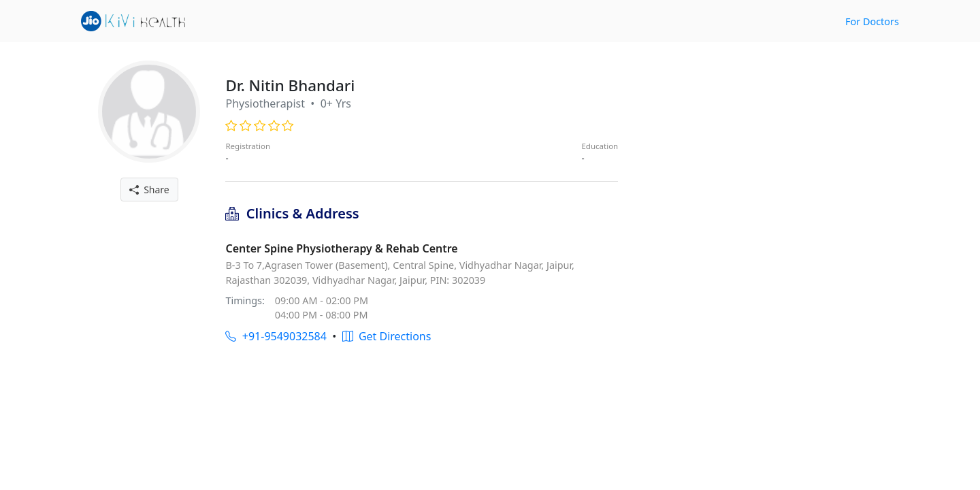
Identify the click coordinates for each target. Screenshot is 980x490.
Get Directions (387, 336)
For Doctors (872, 21)
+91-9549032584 (276, 336)
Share (149, 190)
